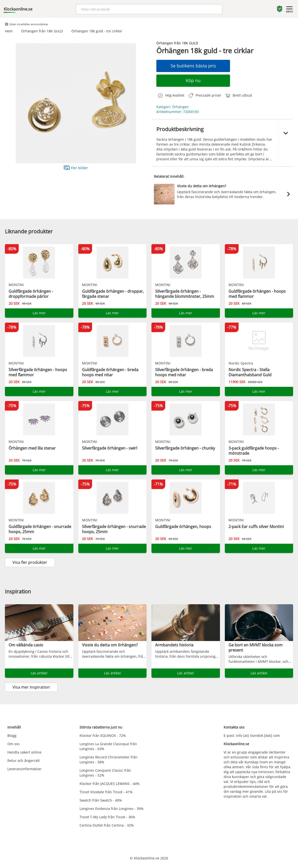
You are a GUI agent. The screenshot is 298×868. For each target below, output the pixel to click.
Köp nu (193, 80)
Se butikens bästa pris (193, 66)
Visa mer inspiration (31, 687)
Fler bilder (76, 168)
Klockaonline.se (18, 9)
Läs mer (39, 313)
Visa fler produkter (30, 562)
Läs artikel (39, 673)
